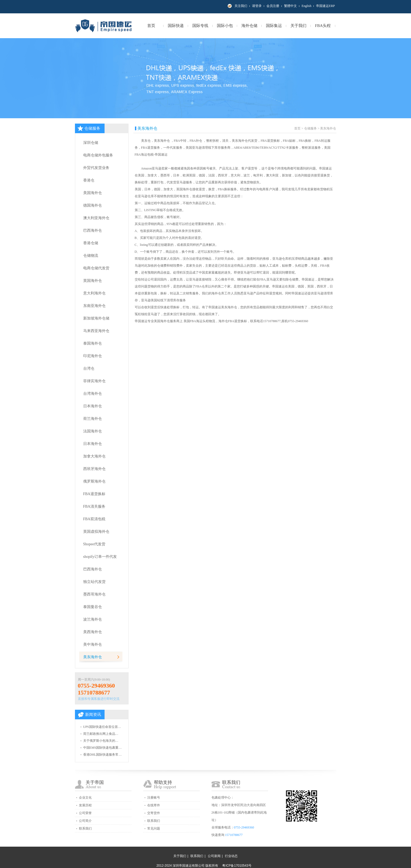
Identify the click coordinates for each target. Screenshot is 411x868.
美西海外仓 (93, 632)
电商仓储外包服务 (98, 155)
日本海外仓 (93, 406)
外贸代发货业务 (96, 168)
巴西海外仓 (93, 230)
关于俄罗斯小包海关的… (101, 741)
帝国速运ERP (325, 6)
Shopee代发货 (94, 544)
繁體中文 (290, 6)
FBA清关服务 (94, 506)
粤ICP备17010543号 (237, 866)
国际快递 (176, 26)
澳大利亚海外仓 (96, 218)
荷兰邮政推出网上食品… (101, 734)
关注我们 (241, 6)
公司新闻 (214, 856)
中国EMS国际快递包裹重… (103, 748)
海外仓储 (249, 26)
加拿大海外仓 (94, 456)
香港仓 (89, 180)
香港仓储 (91, 243)
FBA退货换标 (94, 494)
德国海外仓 (93, 205)
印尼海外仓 (93, 356)
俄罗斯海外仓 (94, 481)
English (307, 6)
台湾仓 (89, 368)
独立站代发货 (94, 582)
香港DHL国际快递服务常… (103, 755)
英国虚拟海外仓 (96, 532)
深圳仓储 (91, 143)
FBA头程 (323, 26)
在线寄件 (154, 805)
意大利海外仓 (94, 293)
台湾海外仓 (93, 394)
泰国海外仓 (93, 343)
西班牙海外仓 (94, 469)
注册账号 (154, 798)
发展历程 (85, 805)
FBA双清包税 (94, 519)
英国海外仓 (93, 281)
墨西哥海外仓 (94, 594)
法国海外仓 (93, 431)
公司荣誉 (85, 813)
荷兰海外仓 (93, 419)
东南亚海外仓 (94, 306)
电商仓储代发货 (96, 268)
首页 (151, 26)
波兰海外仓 (93, 619)
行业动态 (231, 856)
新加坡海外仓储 (96, 318)
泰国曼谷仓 (93, 607)
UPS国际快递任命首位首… (102, 727)
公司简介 (85, 821)
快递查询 (218, 835)
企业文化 (85, 798)
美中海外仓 (93, 644)
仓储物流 (91, 256)
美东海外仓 (93, 657)
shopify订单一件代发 (100, 557)
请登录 (257, 6)
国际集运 (274, 26)
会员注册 (273, 6)
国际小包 (225, 26)
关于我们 (298, 26)
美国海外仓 (93, 193)
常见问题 (154, 828)
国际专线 (200, 26)
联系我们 (85, 828)
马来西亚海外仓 (96, 331)
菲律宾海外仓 (94, 381)
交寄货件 (154, 813)
